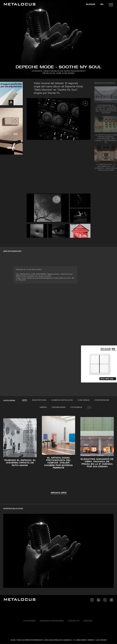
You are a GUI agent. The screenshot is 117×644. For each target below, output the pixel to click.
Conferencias (102, 400)
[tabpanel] (58, 454)
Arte (25, 400)
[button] (8, 454)
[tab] (25, 400)
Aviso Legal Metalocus (53, 640)
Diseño (43, 407)
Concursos (84, 400)
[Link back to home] (20, 5)
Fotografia (76, 407)
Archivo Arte (59, 493)
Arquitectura (39, 400)
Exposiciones (59, 407)
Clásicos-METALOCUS (62, 400)
